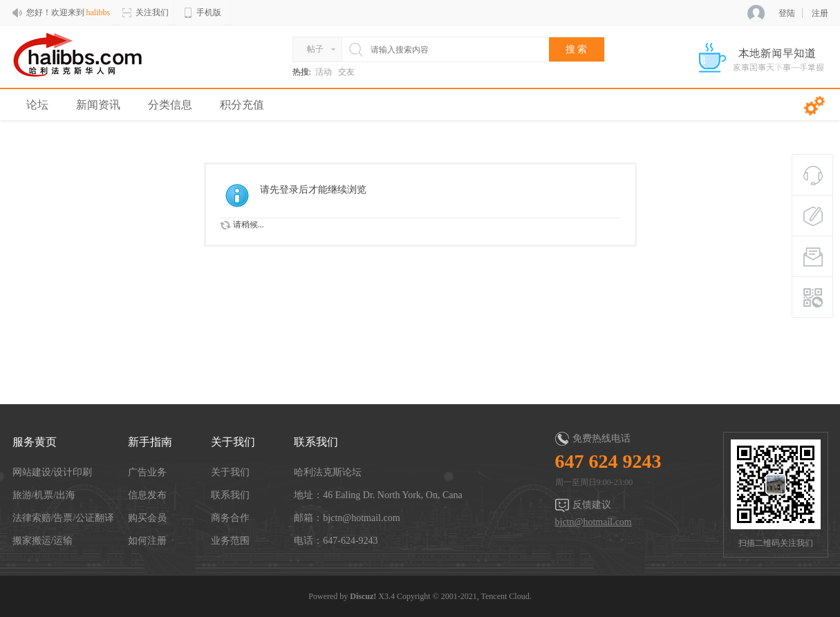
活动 (324, 72)
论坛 (37, 105)
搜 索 (577, 49)
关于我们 (230, 472)
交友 (346, 72)
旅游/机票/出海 (44, 495)
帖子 (315, 49)
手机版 (202, 13)
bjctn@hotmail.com (594, 522)
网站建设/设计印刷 (53, 472)
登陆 (787, 13)
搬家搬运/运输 (43, 541)
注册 (820, 13)
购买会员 (147, 518)
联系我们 (230, 495)
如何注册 (147, 541)
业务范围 (230, 541)
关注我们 (145, 13)
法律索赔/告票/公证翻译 (64, 518)
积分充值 (242, 105)
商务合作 (230, 518)
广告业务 (147, 472)
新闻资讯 (98, 105)
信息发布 (147, 495)
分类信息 (170, 105)
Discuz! (363, 596)
